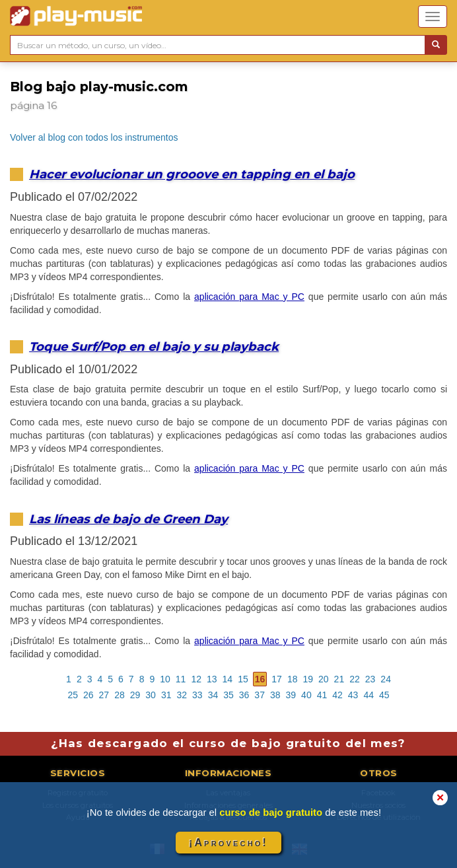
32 (182, 695)
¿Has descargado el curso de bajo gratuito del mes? (228, 743)
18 (293, 679)
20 (324, 679)
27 (104, 695)
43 (353, 695)
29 (135, 695)
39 (291, 695)
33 (197, 695)
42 (337, 695)
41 (322, 695)
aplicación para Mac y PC (249, 297)
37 (260, 695)
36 (244, 695)
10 (165, 679)
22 (355, 679)
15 (243, 679)
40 (306, 695)
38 (275, 695)
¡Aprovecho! (228, 843)
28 (120, 695)
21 (339, 679)
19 (308, 679)
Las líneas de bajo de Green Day (128, 519)
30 (151, 695)
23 (370, 679)
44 (369, 695)
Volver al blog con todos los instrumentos (94, 137)
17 (277, 679)
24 (386, 679)
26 (88, 695)
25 (73, 695)
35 (228, 695)
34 (213, 695)
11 (181, 679)
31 (166, 695)
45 (384, 695)
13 (212, 679)
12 (196, 679)
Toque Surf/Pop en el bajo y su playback (154, 346)
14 (228, 679)
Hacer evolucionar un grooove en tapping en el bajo (192, 174)
